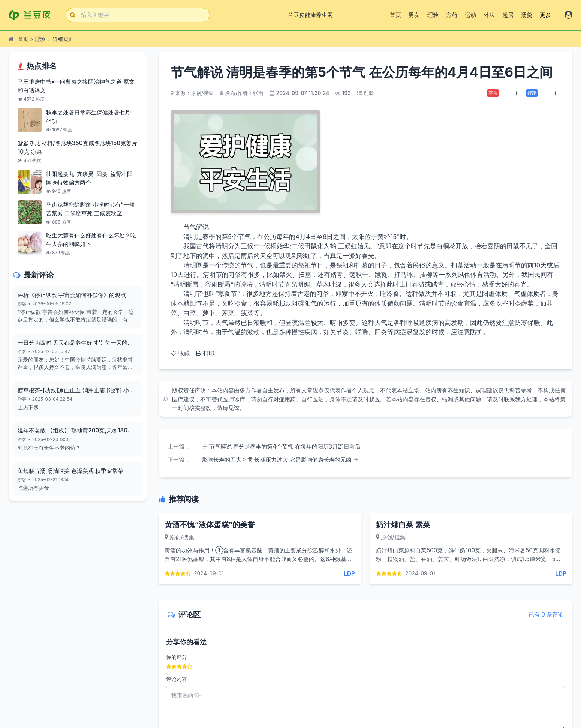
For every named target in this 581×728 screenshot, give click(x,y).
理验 (433, 15)
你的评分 (177, 657)
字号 (493, 93)
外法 (489, 15)
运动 (470, 15)
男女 (414, 15)
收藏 (180, 353)
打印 (205, 353)
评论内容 (177, 679)
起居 (508, 15)
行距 (532, 93)
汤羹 (527, 15)
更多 (545, 15)
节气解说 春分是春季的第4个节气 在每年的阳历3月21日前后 (285, 447)
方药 (452, 15)
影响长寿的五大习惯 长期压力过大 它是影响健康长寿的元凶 (277, 460)
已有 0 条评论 (546, 615)
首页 (395, 15)
